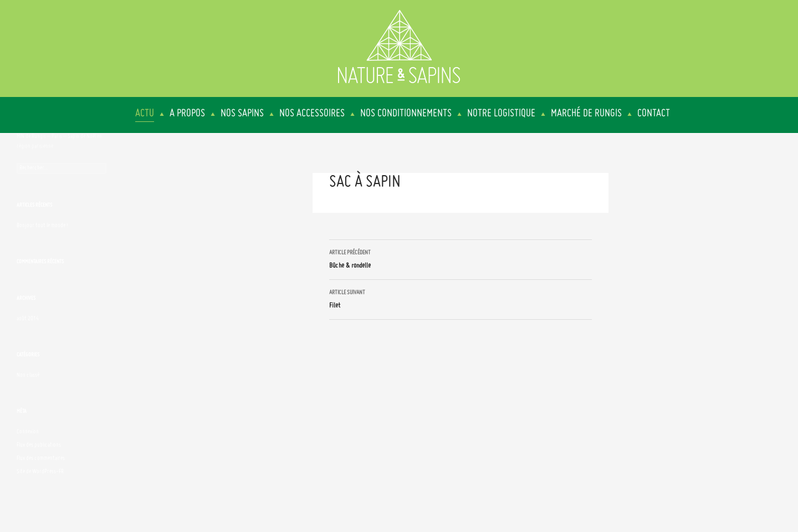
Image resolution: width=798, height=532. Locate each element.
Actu (145, 114)
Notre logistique (501, 114)
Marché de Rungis (586, 114)
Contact (654, 114)
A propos (187, 114)
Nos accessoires (312, 114)
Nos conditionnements (406, 114)
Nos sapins (242, 114)
